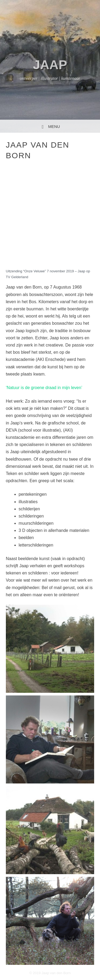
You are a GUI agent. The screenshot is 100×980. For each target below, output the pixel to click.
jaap (50, 65)
